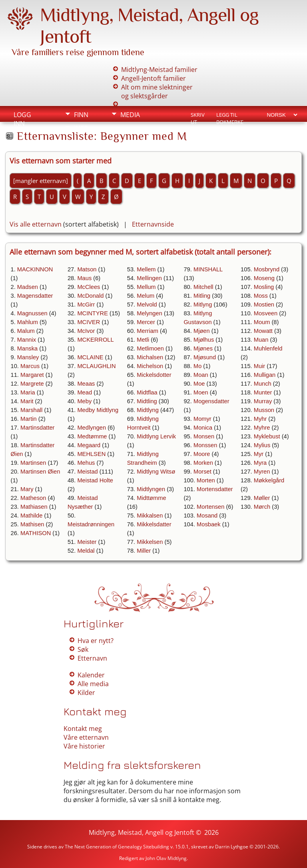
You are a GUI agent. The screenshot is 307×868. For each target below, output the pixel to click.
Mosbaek (208, 524)
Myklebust (267, 436)
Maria (28, 392)
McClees (89, 287)
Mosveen (266, 313)
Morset (202, 472)
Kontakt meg (83, 729)
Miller (144, 551)
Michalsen (150, 357)
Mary (27, 489)
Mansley (28, 357)
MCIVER (89, 322)
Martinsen (33, 463)
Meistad (87, 472)
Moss (261, 296)
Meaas (86, 384)
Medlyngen (92, 428)
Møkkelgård (269, 480)
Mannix (27, 340)
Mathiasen (34, 507)
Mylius (262, 445)
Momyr (202, 419)
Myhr (260, 419)
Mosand (207, 516)
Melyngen (150, 313)
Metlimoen (150, 348)
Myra (260, 463)
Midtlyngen (151, 489)
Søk (83, 649)
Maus (84, 278)
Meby (84, 401)
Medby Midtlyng (98, 410)
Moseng (264, 278)
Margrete (32, 384)
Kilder (86, 693)
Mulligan (265, 375)
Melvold (147, 305)
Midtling (147, 401)
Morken (203, 463)
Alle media (93, 684)
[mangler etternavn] (41, 181)
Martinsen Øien (40, 472)
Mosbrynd (267, 269)
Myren (262, 472)
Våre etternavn (86, 737)
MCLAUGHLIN (96, 366)
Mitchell (203, 287)
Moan (201, 375)
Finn (81, 115)
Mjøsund (205, 357)
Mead (85, 392)
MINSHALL (208, 269)
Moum (262, 322)
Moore (202, 454)
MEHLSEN (91, 454)
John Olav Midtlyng (166, 858)
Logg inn (22, 116)
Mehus (86, 463)
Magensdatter (35, 296)
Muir (260, 366)
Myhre (262, 428)
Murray (263, 401)
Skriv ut (198, 115)
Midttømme (151, 498)
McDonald (90, 296)
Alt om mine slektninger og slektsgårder (157, 92)
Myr (259, 454)
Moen (201, 392)
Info (81, 128)
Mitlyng (203, 305)
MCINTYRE (93, 313)
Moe (199, 384)
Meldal (86, 551)
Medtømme (92, 436)
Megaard (89, 445)
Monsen (204, 436)
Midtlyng (148, 410)
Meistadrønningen (91, 524)
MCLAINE (90, 357)
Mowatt (263, 331)
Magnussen (32, 313)
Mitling (202, 296)
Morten (206, 480)
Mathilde (31, 516)
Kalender (91, 675)
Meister (87, 542)
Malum (26, 331)
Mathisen (32, 524)
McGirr (86, 305)
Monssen (205, 445)
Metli (143, 340)
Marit (27, 401)
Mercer (146, 322)
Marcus (30, 366)
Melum (146, 296)
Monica (203, 428)
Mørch (262, 507)
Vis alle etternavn (36, 224)
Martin (29, 419)
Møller (262, 498)
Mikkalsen (150, 516)
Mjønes (203, 348)
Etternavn (92, 658)
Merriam (148, 331)
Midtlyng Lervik (156, 436)
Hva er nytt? (96, 641)
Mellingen (149, 278)
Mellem (146, 269)
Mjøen (202, 331)
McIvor (86, 331)
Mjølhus (204, 340)
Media (130, 115)
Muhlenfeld (268, 348)
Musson (264, 410)
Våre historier (84, 746)
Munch (263, 384)
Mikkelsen (150, 542)
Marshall (31, 410)
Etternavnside (153, 224)
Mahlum (28, 322)
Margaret (32, 375)
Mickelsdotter (154, 375)
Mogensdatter (211, 401)
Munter (263, 392)
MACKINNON (35, 269)
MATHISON (36, 533)
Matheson (33, 498)
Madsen (28, 287)
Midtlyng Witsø (156, 472)
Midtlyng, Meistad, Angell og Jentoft (142, 832)
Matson (87, 269)
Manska (27, 348)
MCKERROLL (95, 340)
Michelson (150, 366)
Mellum (146, 287)
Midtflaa (147, 392)
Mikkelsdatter (154, 524)
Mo (197, 366)
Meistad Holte (95, 480)
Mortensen (210, 507)
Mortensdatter (215, 489)
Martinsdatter (38, 428)
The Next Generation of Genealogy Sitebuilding (117, 847)
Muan (261, 340)
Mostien (264, 305)
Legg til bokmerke (230, 115)
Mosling (264, 287)
